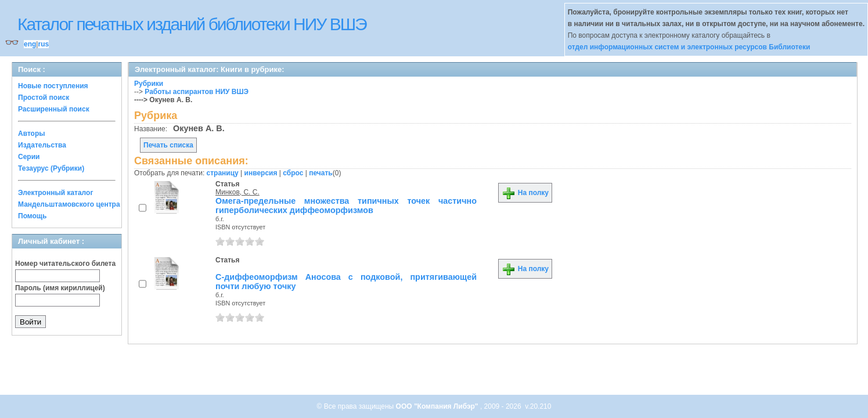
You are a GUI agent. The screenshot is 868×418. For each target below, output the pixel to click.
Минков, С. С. (237, 192)
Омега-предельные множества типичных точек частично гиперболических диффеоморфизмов (346, 206)
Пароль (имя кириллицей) (60, 288)
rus (43, 44)
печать (321, 173)
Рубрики (149, 84)
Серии (29, 157)
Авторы (32, 134)
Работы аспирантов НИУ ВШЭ (197, 92)
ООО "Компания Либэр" (438, 406)
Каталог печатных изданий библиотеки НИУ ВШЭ (192, 24)
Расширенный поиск (54, 109)
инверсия (261, 173)
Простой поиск (44, 98)
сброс (293, 173)
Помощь (32, 216)
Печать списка (168, 145)
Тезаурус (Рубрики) (51, 168)
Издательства (42, 145)
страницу (223, 173)
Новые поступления (53, 86)
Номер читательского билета (65, 264)
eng (30, 44)
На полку (525, 193)
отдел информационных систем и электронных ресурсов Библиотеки (689, 47)
